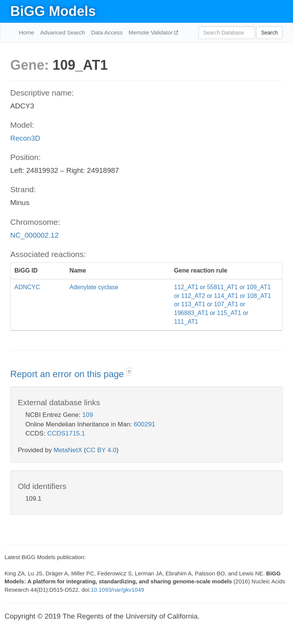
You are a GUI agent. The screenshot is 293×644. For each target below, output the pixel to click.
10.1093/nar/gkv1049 (118, 590)
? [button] (129, 372)
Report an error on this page (68, 374)
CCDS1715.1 (66, 433)
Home (26, 32)
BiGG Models (53, 11)
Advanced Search (62, 32)
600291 (144, 424)
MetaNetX (68, 450)
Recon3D (25, 138)
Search (270, 33)
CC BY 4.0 (101, 450)
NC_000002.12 (34, 235)
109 (87, 415)
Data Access (107, 32)
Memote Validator (152, 32)
